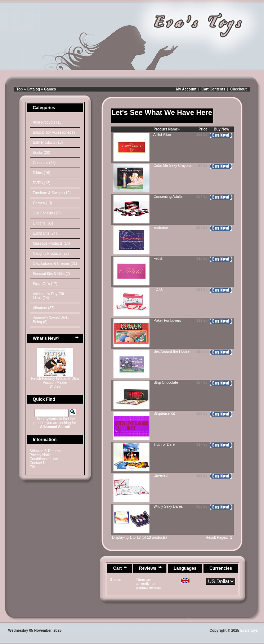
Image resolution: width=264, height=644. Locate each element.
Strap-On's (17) (45, 284)
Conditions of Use (44, 459)
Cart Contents (213, 89)
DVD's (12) (42, 183)
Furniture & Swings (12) (52, 193)
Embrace (161, 228)
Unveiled (160, 476)
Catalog (33, 89)
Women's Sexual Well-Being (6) (51, 320)
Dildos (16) (41, 173)
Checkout (238, 89)
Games (50, 89)
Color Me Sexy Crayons (173, 166)
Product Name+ (167, 129)
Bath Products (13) (48, 143)
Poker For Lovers (167, 321)
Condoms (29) (44, 163)
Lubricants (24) (45, 233)
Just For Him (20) (47, 213)
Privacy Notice (41, 455)
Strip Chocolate (166, 383)
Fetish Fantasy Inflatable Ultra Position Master (55, 381)
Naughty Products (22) (51, 254)
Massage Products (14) (51, 243)
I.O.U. (158, 290)
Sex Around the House (171, 352)
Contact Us (38, 463)
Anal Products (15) (48, 122)
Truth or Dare (164, 445)
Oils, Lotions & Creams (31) (55, 264)
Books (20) (41, 153)
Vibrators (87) (44, 308)
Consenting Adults (168, 197)
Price (203, 129)
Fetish (158, 259)
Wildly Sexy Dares (168, 507)
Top (20, 89)
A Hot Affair (162, 135)
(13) (42, 203)
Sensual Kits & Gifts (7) (51, 274)
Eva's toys (249, 630)
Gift (32, 467)
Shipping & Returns (45, 451)
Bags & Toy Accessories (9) (55, 132)
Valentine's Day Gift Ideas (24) (48, 296)
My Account (186, 89)
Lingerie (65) (43, 223)
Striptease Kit (164, 414)
